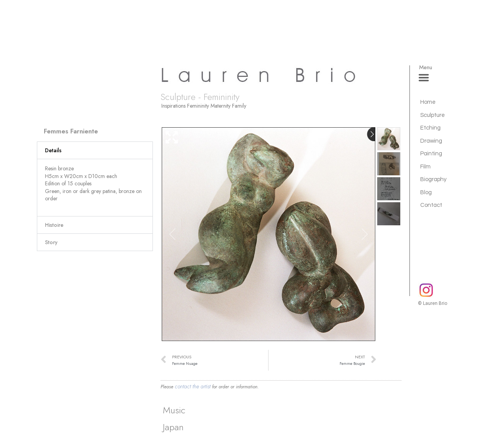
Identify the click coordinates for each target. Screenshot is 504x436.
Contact (431, 205)
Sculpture (433, 115)
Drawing (431, 141)
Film (425, 167)
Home (428, 102)
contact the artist (193, 386)
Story (51, 242)
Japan (173, 427)
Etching (430, 128)
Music (174, 410)
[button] (95, 150)
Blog (426, 192)
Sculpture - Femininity (200, 97)
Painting (431, 154)
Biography (433, 179)
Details (53, 150)
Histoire (54, 225)
